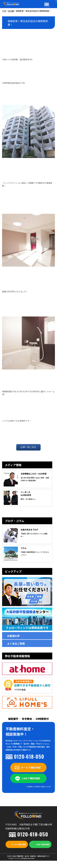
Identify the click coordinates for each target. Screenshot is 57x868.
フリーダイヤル (47, 7)
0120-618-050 (29, 756)
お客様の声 (13, 636)
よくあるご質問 (16, 643)
